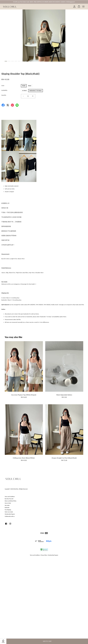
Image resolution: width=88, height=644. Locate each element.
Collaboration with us (10, 516)
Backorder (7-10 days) (36, 91)
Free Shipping (8, 510)
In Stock (24, 91)
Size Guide (7, 505)
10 (36, 61)
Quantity (4, 95)
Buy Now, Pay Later (9, 499)
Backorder (7, 508)
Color (3, 86)
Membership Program (10, 514)
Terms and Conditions (10, 497)
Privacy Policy (44, 555)
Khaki (24, 86)
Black (30, 86)
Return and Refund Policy (11, 501)
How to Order (8, 503)
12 (42, 61)
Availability (4, 90)
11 (39, 61)
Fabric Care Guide (9, 512)
